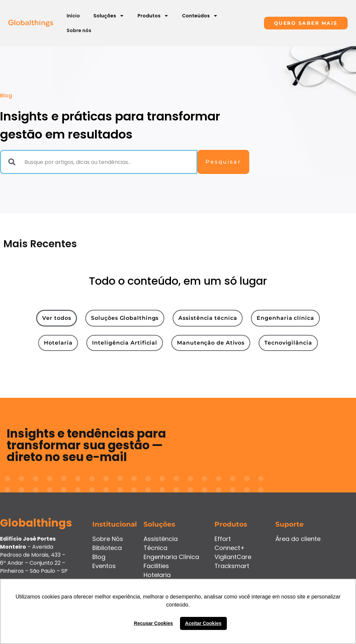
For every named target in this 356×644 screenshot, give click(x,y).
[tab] (57, 318)
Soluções (109, 16)
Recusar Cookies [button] (153, 623)
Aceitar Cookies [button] (203, 623)
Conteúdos (200, 16)
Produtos (153, 16)
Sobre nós (79, 30)
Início (73, 16)
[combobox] (99, 162)
